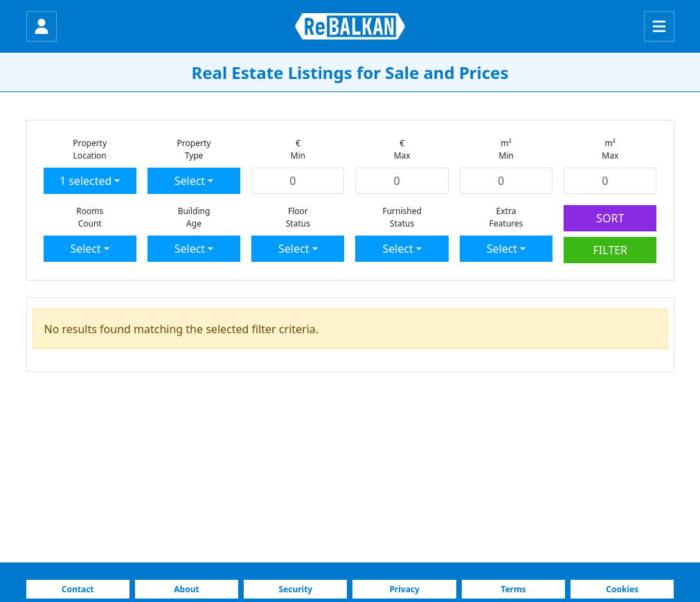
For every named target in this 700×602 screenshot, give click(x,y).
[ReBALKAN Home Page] (350, 26)
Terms (513, 589)
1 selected (86, 181)
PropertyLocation (90, 149)
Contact (78, 589)
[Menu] (659, 26)
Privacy (404, 589)
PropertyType (194, 149)
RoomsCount (90, 217)
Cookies (622, 589)
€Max (402, 149)
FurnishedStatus (402, 217)
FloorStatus (298, 217)
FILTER (611, 250)
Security (295, 589)
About (186, 589)
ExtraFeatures (506, 217)
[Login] (42, 26)
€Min (298, 149)
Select (190, 181)
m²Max (610, 149)
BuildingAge (194, 217)
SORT (610, 218)
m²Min (506, 149)
